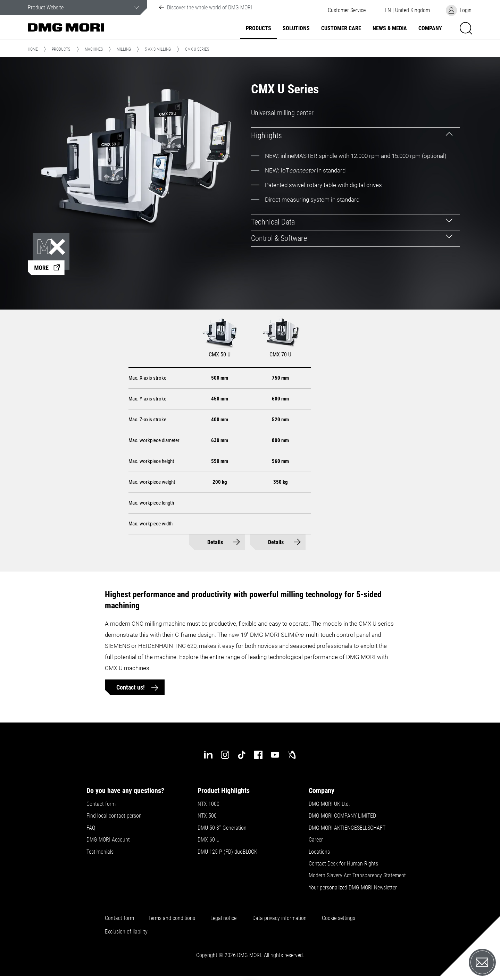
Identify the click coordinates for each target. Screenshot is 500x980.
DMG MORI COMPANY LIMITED (342, 816)
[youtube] (275, 755)
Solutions (296, 28)
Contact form (101, 804)
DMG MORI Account (108, 840)
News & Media (390, 28)
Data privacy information (280, 918)
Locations (319, 852)
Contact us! (131, 687)
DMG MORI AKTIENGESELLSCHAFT (347, 828)
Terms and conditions (172, 918)
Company (430, 28)
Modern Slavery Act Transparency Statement (357, 876)
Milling (124, 49)
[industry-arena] (292, 755)
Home (33, 49)
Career (316, 840)
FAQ (91, 828)
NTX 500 (207, 816)
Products (259, 28)
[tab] (356, 136)
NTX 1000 (209, 804)
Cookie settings (340, 918)
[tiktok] (242, 755)
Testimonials (100, 852)
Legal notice (223, 918)
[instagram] (225, 755)
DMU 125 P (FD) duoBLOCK (227, 852)
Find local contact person (114, 816)
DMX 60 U (209, 840)
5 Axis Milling (158, 49)
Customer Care (341, 28)
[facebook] (258, 755)
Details (215, 542)
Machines (94, 49)
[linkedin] (208, 755)
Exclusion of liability (126, 932)
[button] (347, 10)
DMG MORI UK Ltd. (329, 804)
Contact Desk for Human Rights (343, 864)
